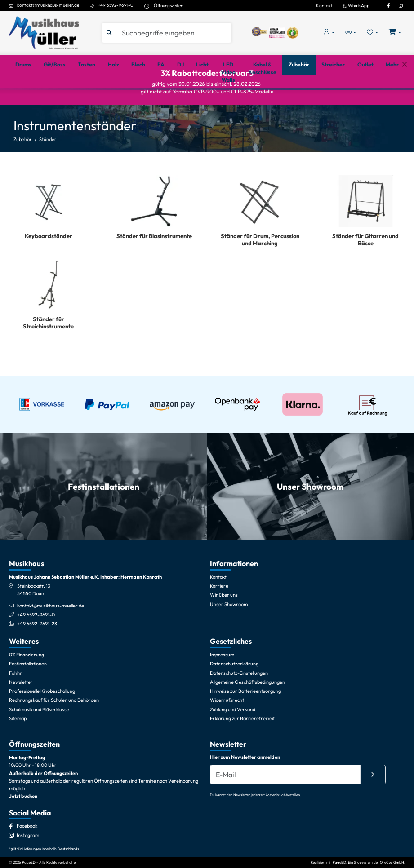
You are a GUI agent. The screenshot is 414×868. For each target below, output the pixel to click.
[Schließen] (405, 100)
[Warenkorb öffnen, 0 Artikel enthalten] (395, 33)
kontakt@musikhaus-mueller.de (48, 5)
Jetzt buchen (23, 840)
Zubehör (23, 170)
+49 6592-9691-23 (37, 667)
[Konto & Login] (329, 33)
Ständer (48, 170)
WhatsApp (356, 5)
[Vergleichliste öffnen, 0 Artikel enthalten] (351, 33)
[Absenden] (373, 818)
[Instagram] (401, 5)
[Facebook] (388, 5)
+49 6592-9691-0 (116, 5)
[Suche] (174, 33)
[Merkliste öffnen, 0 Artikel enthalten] (372, 33)
